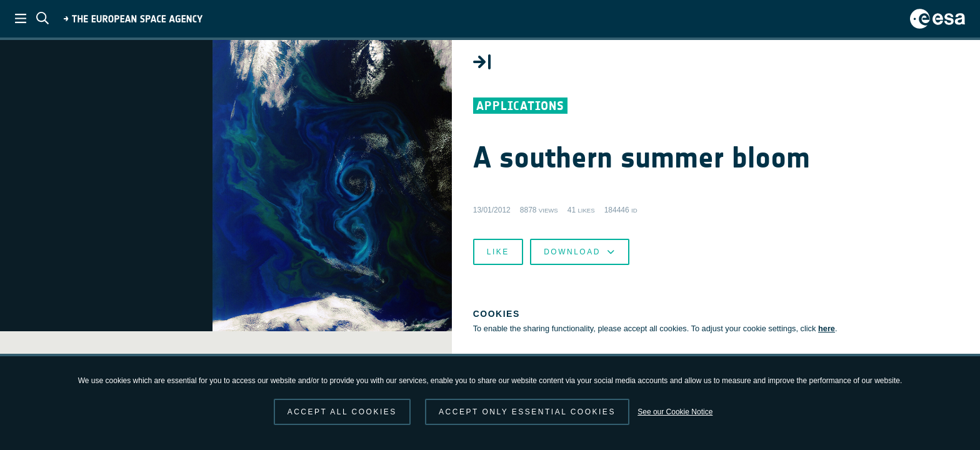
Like (686, 300)
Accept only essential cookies (527, 412)
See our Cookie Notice (675, 412)
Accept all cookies (342, 412)
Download (768, 300)
